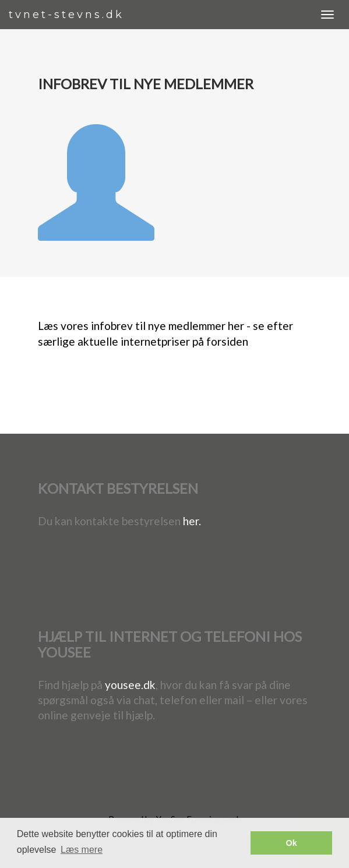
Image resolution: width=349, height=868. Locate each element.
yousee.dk (130, 685)
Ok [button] (292, 843)
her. (192, 521)
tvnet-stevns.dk (66, 15)
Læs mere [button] (82, 850)
